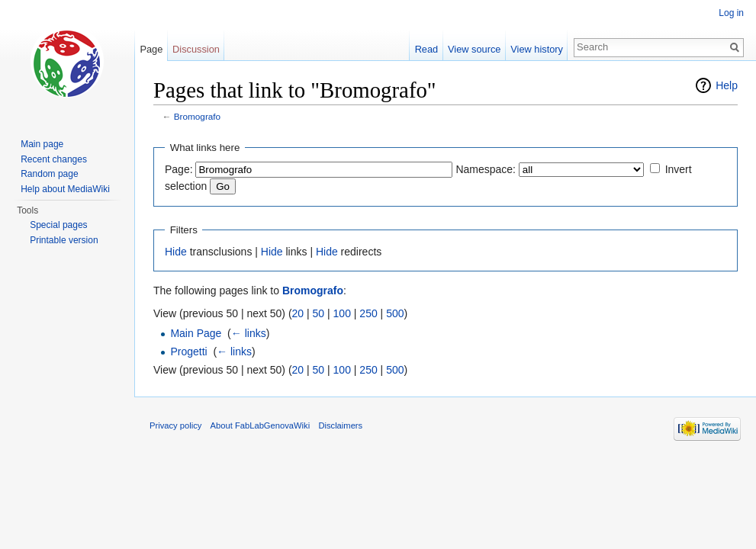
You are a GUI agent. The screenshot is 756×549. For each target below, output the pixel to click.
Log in (731, 13)
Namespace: (486, 169)
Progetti (188, 352)
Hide (176, 252)
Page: (179, 169)
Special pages (58, 225)
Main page (42, 144)
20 (298, 313)
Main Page (196, 333)
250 (368, 313)
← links (249, 333)
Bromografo (197, 116)
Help (727, 85)
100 (342, 313)
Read (427, 49)
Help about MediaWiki (65, 189)
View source (474, 49)
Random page (49, 174)
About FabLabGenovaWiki (261, 425)
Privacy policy (175, 425)
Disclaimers (340, 425)
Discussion (196, 49)
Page (151, 49)
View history (537, 49)
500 (395, 313)
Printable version (64, 240)
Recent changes (54, 159)
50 (319, 313)
